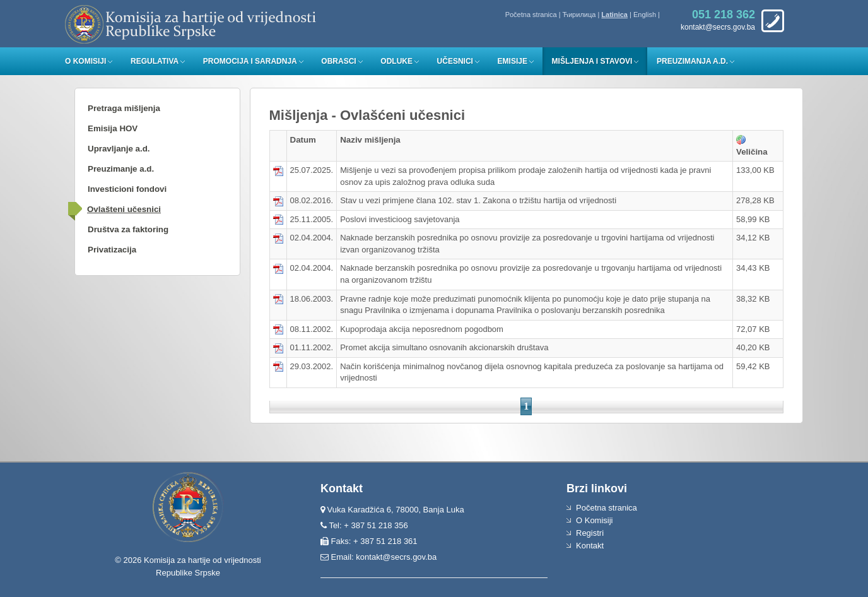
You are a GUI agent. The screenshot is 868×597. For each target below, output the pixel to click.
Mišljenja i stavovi (592, 61)
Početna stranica (531, 15)
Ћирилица (579, 15)
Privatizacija (112, 250)
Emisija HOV (113, 128)
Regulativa (155, 61)
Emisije (513, 61)
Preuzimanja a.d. (692, 61)
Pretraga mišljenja (124, 108)
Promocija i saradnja (250, 61)
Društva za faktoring (128, 229)
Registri (590, 533)
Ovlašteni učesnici (124, 209)
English (645, 15)
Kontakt (590, 546)
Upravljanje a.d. (119, 149)
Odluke (396, 61)
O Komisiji (85, 61)
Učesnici (455, 61)
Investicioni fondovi (127, 189)
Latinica (614, 15)
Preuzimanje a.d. (121, 169)
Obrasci (338, 61)
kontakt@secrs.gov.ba (396, 557)
